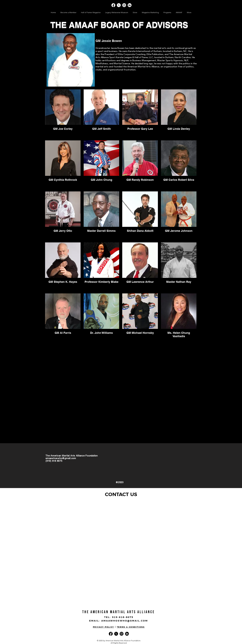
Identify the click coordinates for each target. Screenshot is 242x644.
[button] (135, 12)
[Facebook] (113, 5)
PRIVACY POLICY (103, 627)
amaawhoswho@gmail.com (61, 458)
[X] (119, 5)
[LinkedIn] (130, 5)
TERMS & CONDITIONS (131, 627)
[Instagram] (124, 5)
